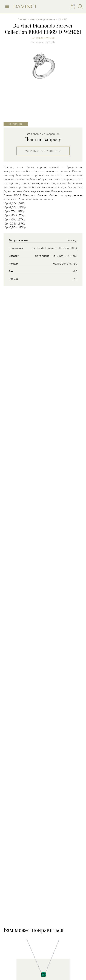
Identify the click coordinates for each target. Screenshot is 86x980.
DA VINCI (63, 19)
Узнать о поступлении (43, 151)
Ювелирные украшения (42, 19)
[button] (43, 134)
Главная (22, 19)
